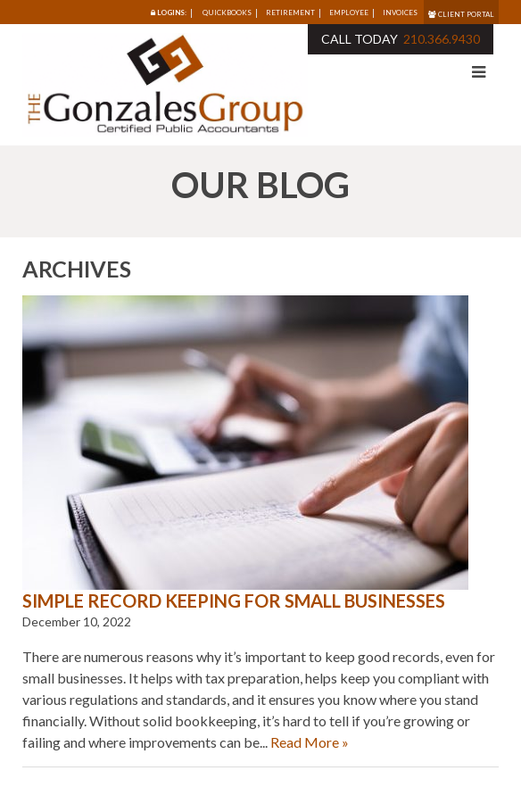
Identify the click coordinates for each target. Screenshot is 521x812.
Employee (349, 12)
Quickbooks (227, 12)
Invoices (400, 12)
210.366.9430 (442, 39)
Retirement (290, 12)
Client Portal (461, 14)
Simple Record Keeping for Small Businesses (234, 601)
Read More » (310, 742)
